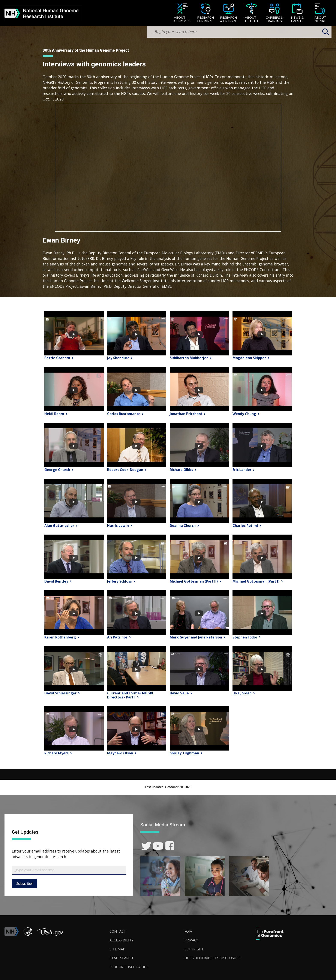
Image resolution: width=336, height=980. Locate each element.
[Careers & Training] (274, 13)
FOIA (188, 931)
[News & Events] (297, 13)
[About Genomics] (183, 13)
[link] (146, 846)
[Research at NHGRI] (229, 13)
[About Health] (251, 13)
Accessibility (121, 940)
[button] (50, 935)
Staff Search (121, 958)
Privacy (191, 940)
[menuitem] (183, 13)
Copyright (194, 949)
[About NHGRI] (320, 13)
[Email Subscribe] (69, 870)
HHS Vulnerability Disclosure (212, 958)
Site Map (117, 949)
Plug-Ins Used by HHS (129, 967)
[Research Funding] (206, 13)
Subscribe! (24, 884)
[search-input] (239, 32)
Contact (118, 931)
